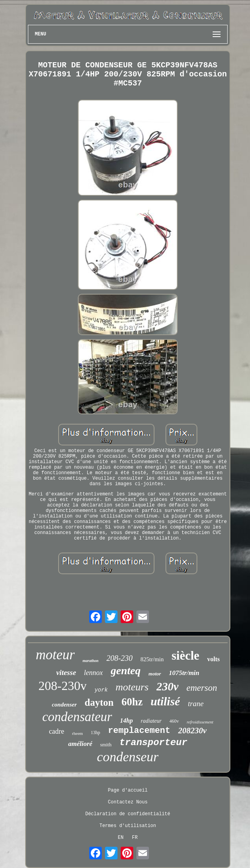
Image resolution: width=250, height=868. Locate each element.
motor (155, 674)
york (101, 690)
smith (106, 745)
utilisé (165, 701)
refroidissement (200, 722)
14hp (126, 721)
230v (167, 686)
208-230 (120, 658)
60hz (132, 702)
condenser (64, 705)
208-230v (63, 686)
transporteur (153, 743)
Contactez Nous (128, 802)
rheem (77, 733)
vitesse (66, 672)
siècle (185, 656)
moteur (55, 655)
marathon (91, 661)
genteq (126, 670)
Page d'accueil (128, 790)
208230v (192, 731)
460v (174, 721)
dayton (99, 702)
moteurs (132, 687)
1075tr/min (184, 673)
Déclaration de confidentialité (128, 814)
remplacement (139, 731)
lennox (94, 673)
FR (135, 838)
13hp (96, 733)
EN (121, 838)
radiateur (151, 721)
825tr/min (152, 659)
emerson (202, 688)
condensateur (77, 717)
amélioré (80, 744)
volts (213, 659)
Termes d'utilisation (128, 826)
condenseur (128, 757)
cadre (56, 731)
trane (196, 704)
